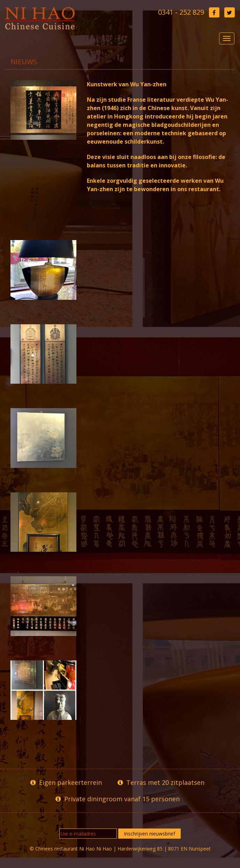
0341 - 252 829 (181, 12)
